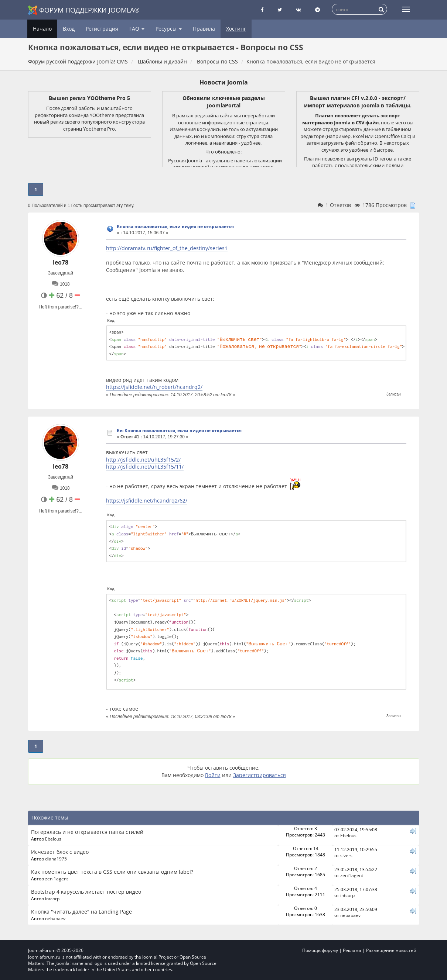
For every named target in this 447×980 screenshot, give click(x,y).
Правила (204, 29)
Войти (213, 775)
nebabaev (55, 918)
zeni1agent (57, 879)
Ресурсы (169, 29)
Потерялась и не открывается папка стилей (87, 832)
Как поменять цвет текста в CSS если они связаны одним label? (112, 872)
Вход (69, 29)
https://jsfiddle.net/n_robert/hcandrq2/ (154, 387)
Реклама (352, 950)
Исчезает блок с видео (60, 852)
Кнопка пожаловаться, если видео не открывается (175, 226)
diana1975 (56, 859)
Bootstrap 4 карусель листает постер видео (86, 892)
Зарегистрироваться (260, 775)
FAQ (137, 29)
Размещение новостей (391, 950)
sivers (346, 855)
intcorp (52, 898)
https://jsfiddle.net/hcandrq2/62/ (147, 501)
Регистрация (102, 29)
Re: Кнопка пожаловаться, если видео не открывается (179, 430)
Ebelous (53, 839)
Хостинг (236, 29)
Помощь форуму (320, 950)
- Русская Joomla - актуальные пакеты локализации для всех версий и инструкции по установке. (224, 164)
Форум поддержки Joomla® (84, 10)
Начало (42, 29)
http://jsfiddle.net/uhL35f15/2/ (143, 460)
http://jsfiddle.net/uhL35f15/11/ (145, 467)
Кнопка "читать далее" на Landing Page (81, 912)
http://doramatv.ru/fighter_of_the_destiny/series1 (167, 248)
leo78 (61, 262)
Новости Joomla (224, 82)
